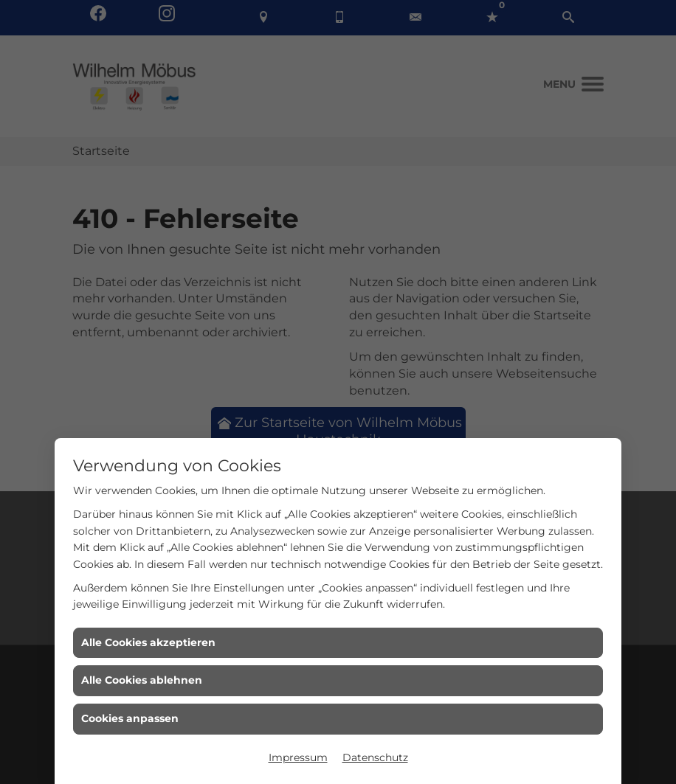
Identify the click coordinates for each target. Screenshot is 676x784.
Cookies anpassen (130, 718)
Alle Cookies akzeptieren (148, 642)
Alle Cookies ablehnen (142, 680)
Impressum (298, 757)
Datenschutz (375, 757)
